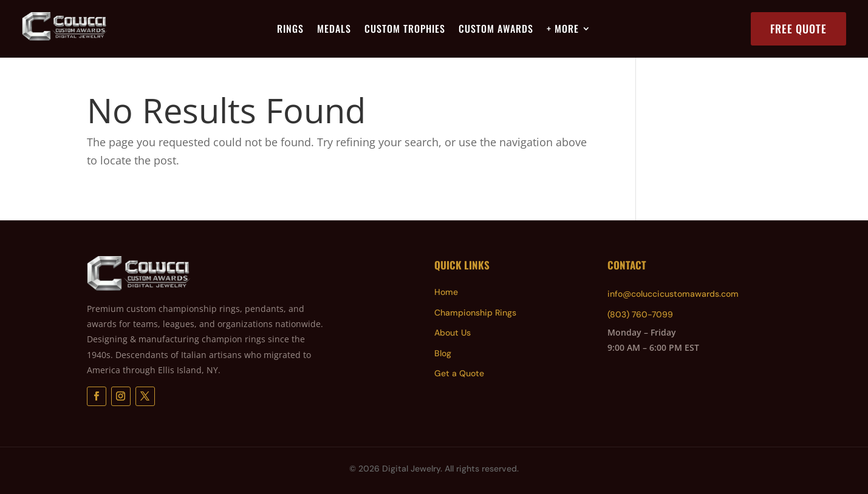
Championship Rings (475, 313)
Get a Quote (459, 373)
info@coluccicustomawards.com (673, 294)
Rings (290, 30)
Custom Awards (496, 30)
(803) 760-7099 (640, 314)
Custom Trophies (405, 30)
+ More (563, 30)
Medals (334, 30)
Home (446, 292)
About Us (453, 333)
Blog (443, 353)
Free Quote (798, 29)
